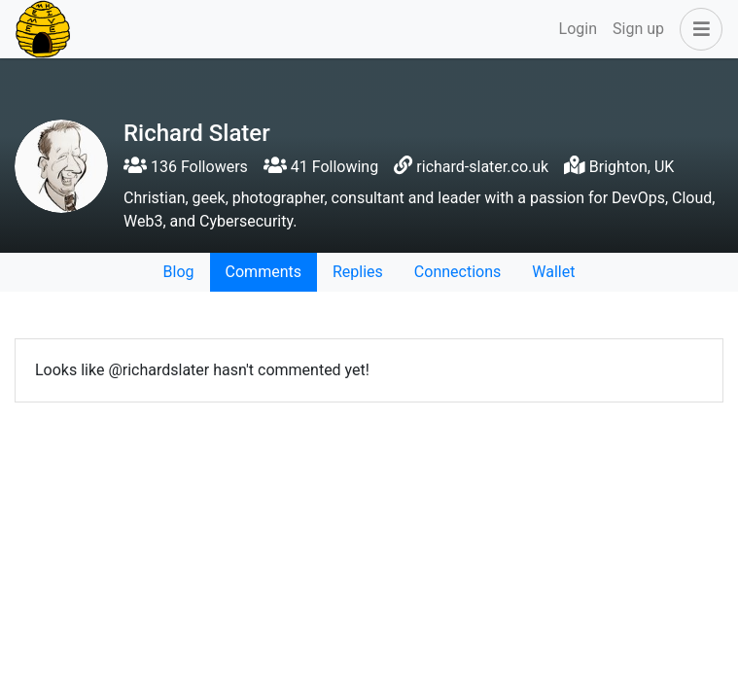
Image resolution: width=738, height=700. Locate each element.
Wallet (553, 272)
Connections (457, 272)
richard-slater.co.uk (482, 167)
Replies (358, 272)
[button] (697, 29)
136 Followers (186, 167)
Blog (179, 272)
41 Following (321, 167)
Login (578, 29)
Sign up (638, 29)
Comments (264, 272)
